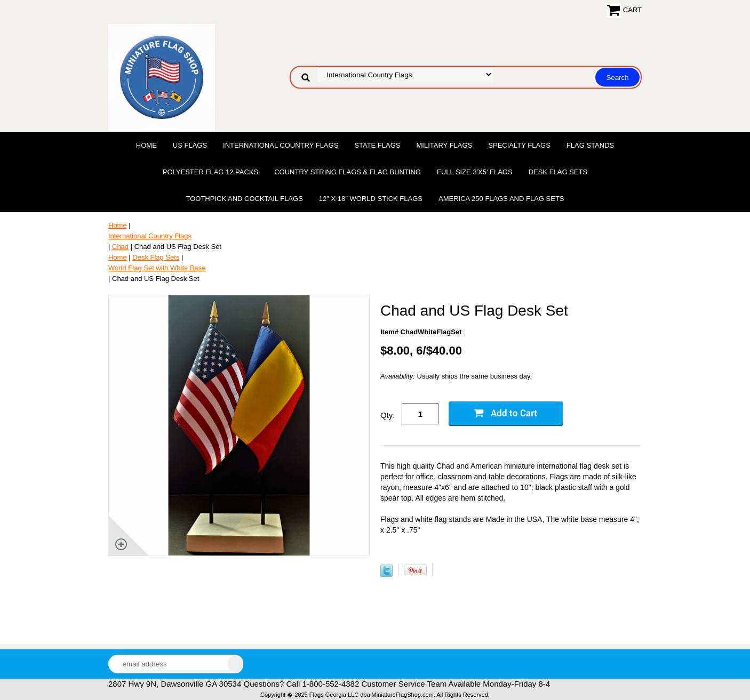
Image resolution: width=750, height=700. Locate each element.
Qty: (388, 415)
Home (146, 145)
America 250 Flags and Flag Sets (501, 199)
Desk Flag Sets (558, 172)
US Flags (190, 145)
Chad (120, 247)
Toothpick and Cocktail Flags (244, 199)
